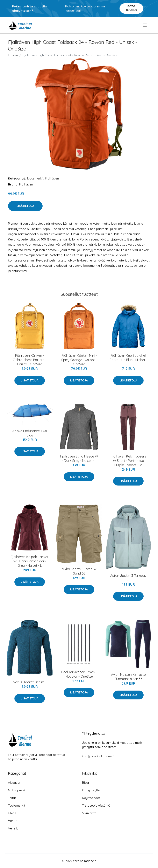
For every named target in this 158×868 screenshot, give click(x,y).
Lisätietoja (25, 206)
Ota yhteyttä (91, 790)
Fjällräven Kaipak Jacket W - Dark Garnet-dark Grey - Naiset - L (30, 561)
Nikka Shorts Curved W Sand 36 (79, 571)
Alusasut (14, 783)
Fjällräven (52, 178)
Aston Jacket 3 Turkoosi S (128, 578)
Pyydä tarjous (131, 8)
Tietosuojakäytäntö (96, 805)
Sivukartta (89, 813)
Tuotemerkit (35, 178)
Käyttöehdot (91, 798)
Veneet (13, 821)
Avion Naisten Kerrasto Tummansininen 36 (128, 677)
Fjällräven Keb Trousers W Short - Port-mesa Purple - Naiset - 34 (128, 461)
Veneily (13, 828)
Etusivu (13, 55)
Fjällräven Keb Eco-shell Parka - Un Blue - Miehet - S (128, 360)
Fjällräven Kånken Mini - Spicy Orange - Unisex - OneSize (79, 360)
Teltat (12, 798)
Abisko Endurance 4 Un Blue (30, 433)
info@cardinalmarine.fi (98, 756)
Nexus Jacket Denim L (30, 682)
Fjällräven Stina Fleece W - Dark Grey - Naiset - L (79, 458)
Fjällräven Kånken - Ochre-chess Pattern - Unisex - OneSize (30, 360)
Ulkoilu (13, 813)
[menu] (145, 25)
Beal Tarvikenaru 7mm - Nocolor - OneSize (79, 674)
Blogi (86, 783)
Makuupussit (17, 790)
